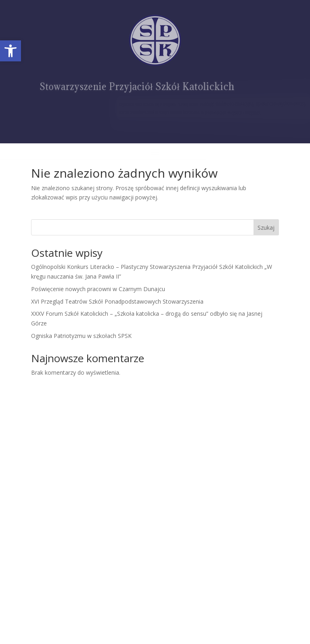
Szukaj (266, 228)
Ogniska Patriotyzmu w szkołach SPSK (81, 336)
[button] (10, 51)
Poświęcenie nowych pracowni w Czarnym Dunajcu (98, 289)
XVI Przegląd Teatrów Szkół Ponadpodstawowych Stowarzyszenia (117, 301)
